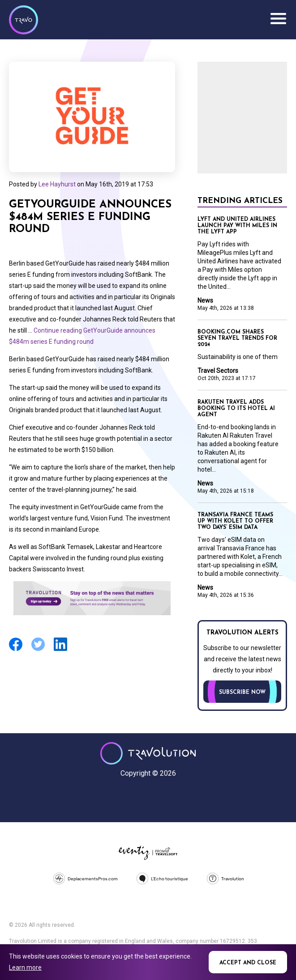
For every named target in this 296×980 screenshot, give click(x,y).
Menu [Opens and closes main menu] (278, 19)
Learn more (25, 967)
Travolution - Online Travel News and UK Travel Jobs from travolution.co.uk (148, 753)
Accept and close (248, 963)
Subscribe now (242, 693)
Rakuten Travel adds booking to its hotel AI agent (236, 409)
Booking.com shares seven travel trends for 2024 (237, 338)
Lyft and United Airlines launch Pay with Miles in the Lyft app (237, 226)
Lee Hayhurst (57, 184)
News (205, 300)
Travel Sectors (218, 371)
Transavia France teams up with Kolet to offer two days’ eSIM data (235, 521)
